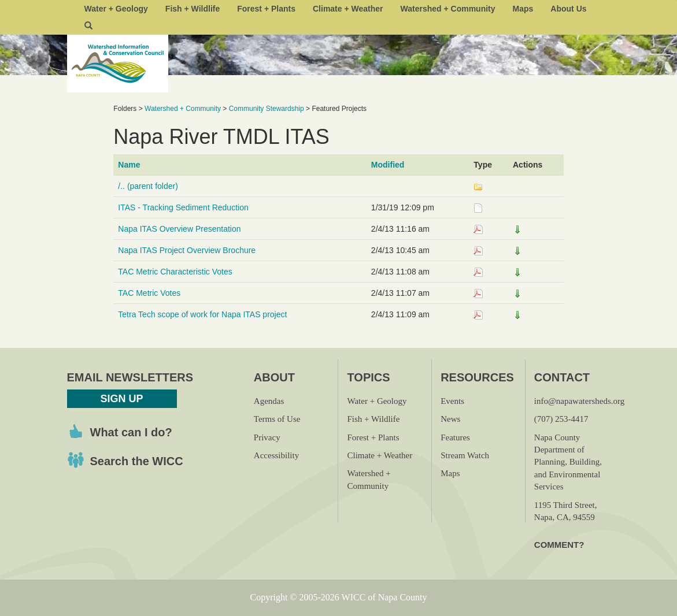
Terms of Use (277, 419)
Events (452, 401)
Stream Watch (465, 455)
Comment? (559, 545)
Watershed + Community (448, 9)
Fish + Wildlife (193, 9)
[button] (88, 26)
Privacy (267, 437)
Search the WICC (137, 461)
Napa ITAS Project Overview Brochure (187, 250)
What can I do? (131, 432)
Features (455, 437)
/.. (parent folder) (148, 186)
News (450, 419)
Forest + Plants (266, 9)
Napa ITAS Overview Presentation (179, 229)
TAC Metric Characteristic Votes (175, 272)
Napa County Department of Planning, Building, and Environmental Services (568, 462)
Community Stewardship (267, 109)
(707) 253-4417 (561, 419)
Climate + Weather (348, 9)
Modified (388, 165)
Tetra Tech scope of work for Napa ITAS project (202, 314)
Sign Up (121, 399)
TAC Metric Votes (149, 293)
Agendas (269, 401)
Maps (523, 9)
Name (129, 165)
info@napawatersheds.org (579, 401)
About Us (568, 9)
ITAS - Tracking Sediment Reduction (183, 207)
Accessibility (276, 455)
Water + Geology (116, 9)
